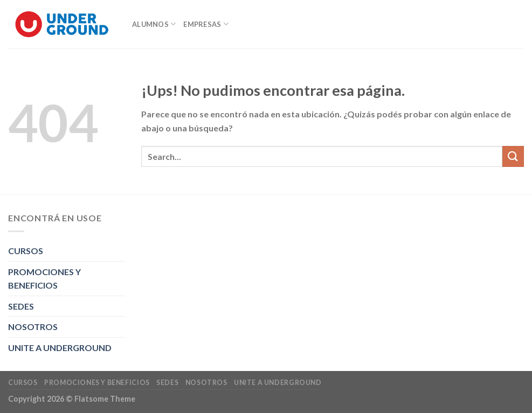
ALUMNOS (154, 24)
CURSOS (26, 251)
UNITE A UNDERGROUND (60, 348)
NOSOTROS (33, 327)
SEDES (21, 306)
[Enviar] (513, 156)
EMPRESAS (206, 24)
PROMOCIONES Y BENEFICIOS (44, 279)
